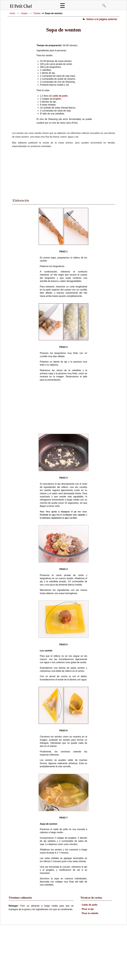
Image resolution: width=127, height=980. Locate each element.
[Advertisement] (63, 216)
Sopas (24, 13)
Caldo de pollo (90, 948)
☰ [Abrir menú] (63, 6)
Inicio (12, 13)
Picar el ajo (88, 952)
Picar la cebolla (90, 956)
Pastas (37, 13)
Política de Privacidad (63, 976)
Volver (102, 19)
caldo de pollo (60, 139)
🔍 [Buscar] (104, 6)
